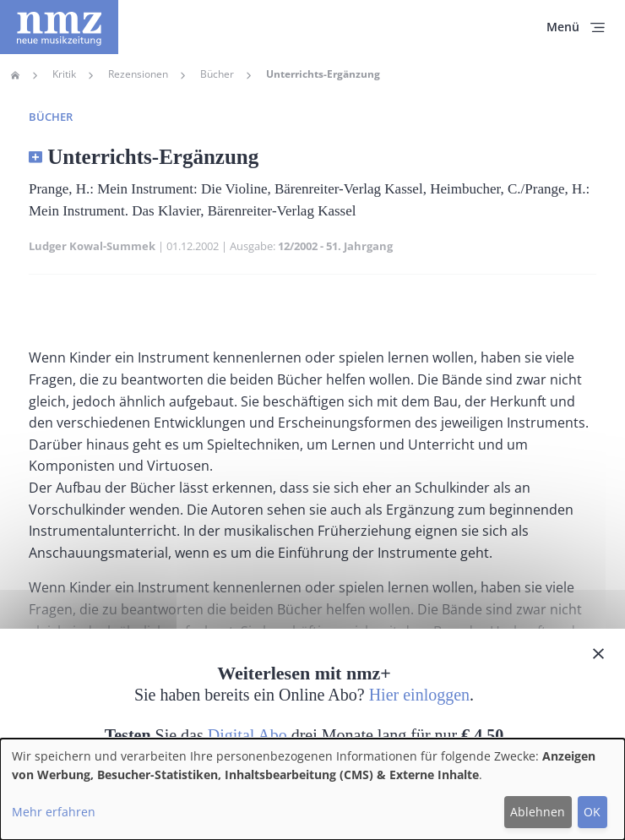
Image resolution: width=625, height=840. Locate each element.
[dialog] (312, 789)
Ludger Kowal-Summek (92, 246)
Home (15, 75)
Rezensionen (138, 74)
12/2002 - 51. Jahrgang (335, 246)
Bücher (217, 74)
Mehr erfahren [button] (54, 812)
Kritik (64, 74)
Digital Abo (247, 735)
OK (592, 812)
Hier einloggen (419, 695)
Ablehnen (538, 812)
